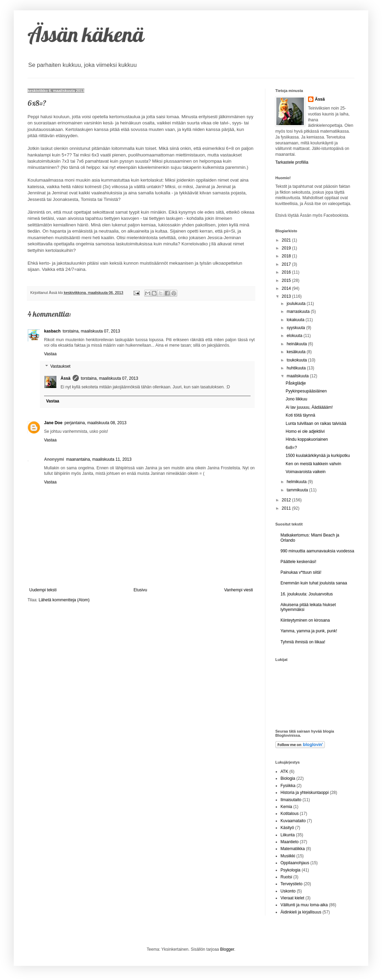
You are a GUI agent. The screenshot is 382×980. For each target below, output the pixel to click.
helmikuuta (297, 482)
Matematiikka (293, 849)
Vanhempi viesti (238, 590)
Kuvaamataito (293, 821)
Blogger (227, 949)
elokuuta (295, 336)
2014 (287, 288)
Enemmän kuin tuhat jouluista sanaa (314, 583)
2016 (287, 272)
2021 (287, 240)
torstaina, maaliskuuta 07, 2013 (91, 331)
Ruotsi (286, 877)
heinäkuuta (297, 344)
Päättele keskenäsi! (298, 562)
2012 (287, 500)
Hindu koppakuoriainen (307, 439)
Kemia (286, 807)
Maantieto (290, 842)
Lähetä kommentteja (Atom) (64, 600)
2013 (287, 296)
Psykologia (290, 870)
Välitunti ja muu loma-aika (304, 905)
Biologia (288, 778)
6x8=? (291, 448)
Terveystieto (291, 884)
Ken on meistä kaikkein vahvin (313, 464)
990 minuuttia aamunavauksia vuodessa (317, 551)
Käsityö (287, 828)
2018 (287, 256)
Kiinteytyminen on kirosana (305, 620)
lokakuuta (296, 320)
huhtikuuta (297, 368)
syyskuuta (296, 328)
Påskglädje (296, 383)
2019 (287, 248)
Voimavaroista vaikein (306, 472)
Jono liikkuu (296, 399)
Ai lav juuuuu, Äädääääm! (309, 407)
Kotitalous (290, 814)
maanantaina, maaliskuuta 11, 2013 (99, 459)
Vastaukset (60, 366)
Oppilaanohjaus (295, 863)
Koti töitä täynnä (300, 415)
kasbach (52, 331)
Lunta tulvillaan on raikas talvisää (316, 423)
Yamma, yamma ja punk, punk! (309, 631)
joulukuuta (297, 304)
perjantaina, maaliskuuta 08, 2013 (95, 423)
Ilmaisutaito (291, 800)
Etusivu (140, 590)
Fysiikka (288, 786)
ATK (284, 772)
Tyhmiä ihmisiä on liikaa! (303, 642)
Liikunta (288, 835)
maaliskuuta (298, 376)
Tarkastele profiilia (292, 162)
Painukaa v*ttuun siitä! (301, 572)
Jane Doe (53, 423)
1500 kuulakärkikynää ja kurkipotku (318, 456)
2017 (287, 264)
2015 (287, 280)
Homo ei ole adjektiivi (305, 431)
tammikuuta (298, 490)
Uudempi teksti (43, 590)
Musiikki (288, 856)
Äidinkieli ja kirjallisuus (301, 912)
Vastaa (50, 354)
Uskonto (288, 891)
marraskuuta (299, 312)
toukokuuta (297, 360)
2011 (287, 508)
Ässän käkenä (86, 34)
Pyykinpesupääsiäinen (306, 391)
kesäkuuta (297, 352)
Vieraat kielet (292, 898)
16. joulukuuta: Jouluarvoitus (307, 594)
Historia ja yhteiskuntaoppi (305, 793)
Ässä (66, 378)
